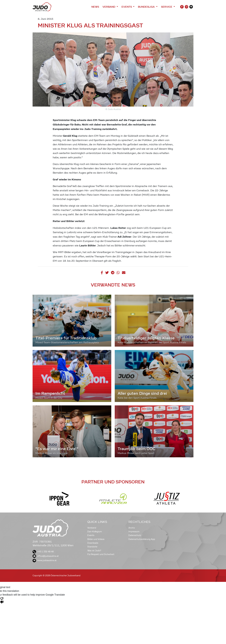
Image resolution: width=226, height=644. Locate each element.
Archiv (132, 528)
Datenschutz (135, 535)
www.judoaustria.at (45, 560)
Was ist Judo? (94, 551)
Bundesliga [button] (147, 7)
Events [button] (127, 7)
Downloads (93, 543)
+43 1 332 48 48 (43, 552)
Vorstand (92, 528)
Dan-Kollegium (95, 532)
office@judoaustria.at (46, 556)
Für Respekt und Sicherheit (101, 554)
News (95, 7)
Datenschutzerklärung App (142, 539)
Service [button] (167, 7)
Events (91, 535)
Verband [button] (109, 7)
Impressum (134, 532)
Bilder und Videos (96, 539)
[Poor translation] (2, 600)
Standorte (92, 547)
